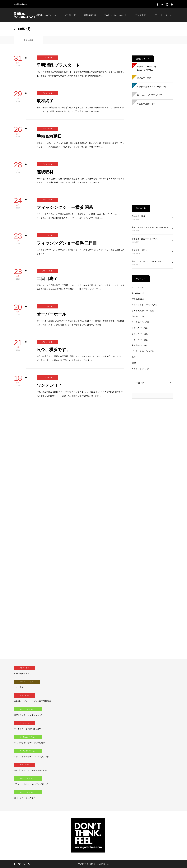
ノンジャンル (47, 58)
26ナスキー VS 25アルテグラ (150, 95)
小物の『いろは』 (139, 316)
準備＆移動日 (49, 136)
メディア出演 (140, 15)
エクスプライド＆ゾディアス (144, 305)
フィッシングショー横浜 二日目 (67, 243)
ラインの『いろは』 (140, 334)
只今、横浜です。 (54, 350)
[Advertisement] (152, 157)
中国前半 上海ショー (146, 104)
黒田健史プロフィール (46, 15)
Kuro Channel (138, 293)
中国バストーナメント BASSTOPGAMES (147, 68)
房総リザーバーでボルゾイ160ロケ (147, 261)
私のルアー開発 (144, 78)
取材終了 (45, 101)
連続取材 (45, 172)
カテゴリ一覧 (70, 15)
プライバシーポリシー (164, 15)
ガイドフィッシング (140, 369)
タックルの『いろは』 (141, 322)
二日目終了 (47, 279)
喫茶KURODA (90, 15)
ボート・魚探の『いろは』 (143, 311)
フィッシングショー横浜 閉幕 (65, 207)
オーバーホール (52, 314)
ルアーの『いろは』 (140, 328)
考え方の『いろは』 (140, 345)
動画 (134, 357)
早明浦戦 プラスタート (58, 65)
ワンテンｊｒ (49, 385)
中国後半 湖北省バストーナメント (152, 87)
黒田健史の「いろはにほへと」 (98, 864)
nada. (134, 363)
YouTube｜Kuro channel (115, 15)
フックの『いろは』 (140, 340)
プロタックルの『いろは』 (143, 351)
